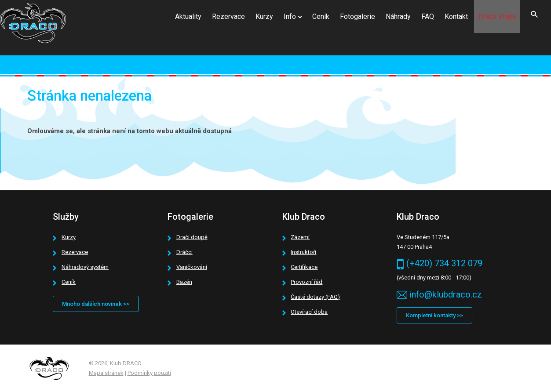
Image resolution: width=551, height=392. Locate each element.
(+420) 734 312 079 (444, 263)
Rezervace (228, 16)
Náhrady (398, 16)
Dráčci (184, 252)
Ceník (321, 16)
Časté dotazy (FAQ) (315, 297)
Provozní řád (307, 282)
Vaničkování (192, 267)
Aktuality (188, 16)
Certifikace (304, 267)
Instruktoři (303, 252)
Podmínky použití (149, 373)
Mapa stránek (106, 373)
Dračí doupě (192, 237)
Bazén (184, 282)
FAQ (428, 16)
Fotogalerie (358, 16)
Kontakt (456, 16)
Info (290, 16)
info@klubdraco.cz (446, 294)
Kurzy (264, 16)
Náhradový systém (85, 267)
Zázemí (300, 237)
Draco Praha (497, 16)
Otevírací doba (309, 312)
